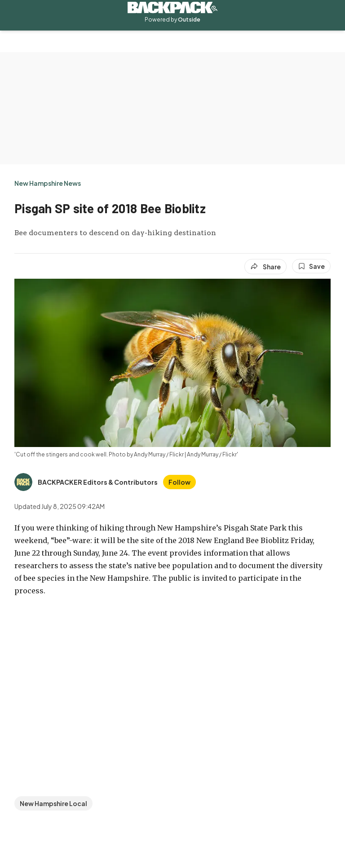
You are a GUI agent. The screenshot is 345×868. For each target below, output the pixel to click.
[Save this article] (311, 266)
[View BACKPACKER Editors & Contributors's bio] (86, 482)
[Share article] (265, 267)
